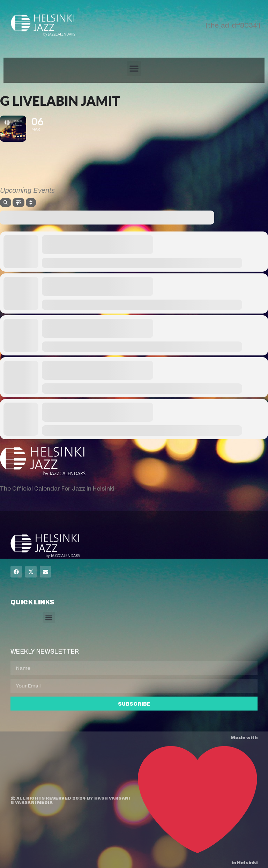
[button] (134, 68)
